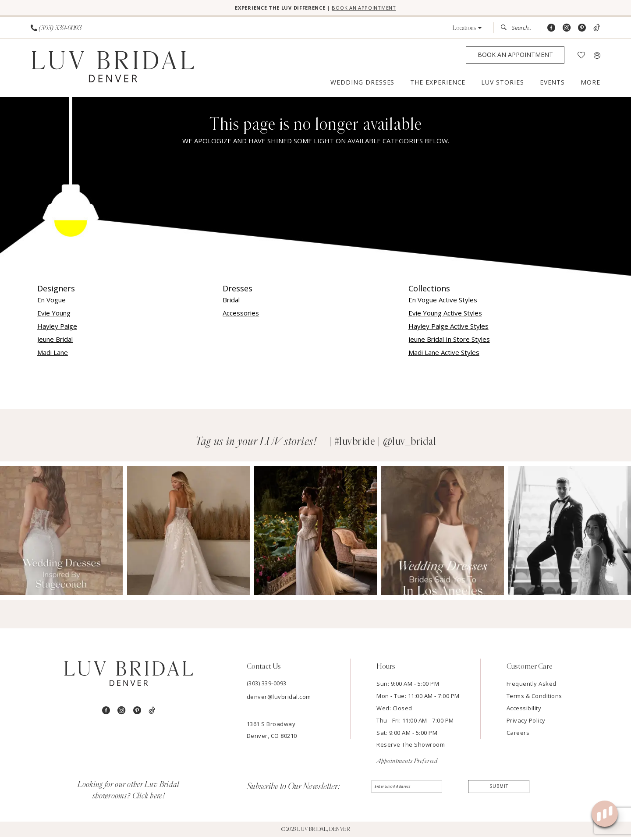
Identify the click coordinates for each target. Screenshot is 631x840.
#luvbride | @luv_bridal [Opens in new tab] (385, 445)
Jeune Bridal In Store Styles (449, 342)
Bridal (231, 303)
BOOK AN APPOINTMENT (383, 9)
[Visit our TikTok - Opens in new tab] (597, 31)
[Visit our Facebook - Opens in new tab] (551, 31)
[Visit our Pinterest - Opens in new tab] (582, 31)
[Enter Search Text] (517, 31)
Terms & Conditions (534, 699)
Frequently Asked (532, 687)
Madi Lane (53, 355)
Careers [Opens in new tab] (518, 736)
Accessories (241, 316)
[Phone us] (56, 31)
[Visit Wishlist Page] (581, 58)
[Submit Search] (506, 31)
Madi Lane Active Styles (444, 355)
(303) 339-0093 (267, 686)
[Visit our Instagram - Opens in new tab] (567, 31)
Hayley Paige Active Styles (448, 329)
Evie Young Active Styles (445, 316)
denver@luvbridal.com (279, 700)
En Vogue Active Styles (443, 303)
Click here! (149, 799)
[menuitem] (56, 31)
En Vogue (51, 303)
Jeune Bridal (55, 342)
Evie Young (54, 316)
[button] (467, 31)
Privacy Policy (526, 723)
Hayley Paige (57, 329)
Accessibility (524, 711)
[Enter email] (410, 792)
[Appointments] (515, 58)
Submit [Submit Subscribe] (499, 791)
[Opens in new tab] (61, 534)
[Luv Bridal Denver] (113, 71)
